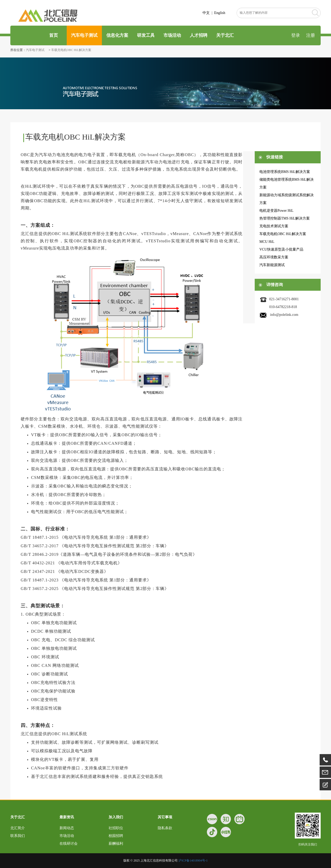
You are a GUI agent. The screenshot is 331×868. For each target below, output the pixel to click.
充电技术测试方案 (274, 226)
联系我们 (18, 836)
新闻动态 (67, 828)
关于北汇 (225, 35)
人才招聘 (199, 35)
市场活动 (172, 35)
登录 (296, 35)
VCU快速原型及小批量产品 (281, 249)
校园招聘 (116, 836)
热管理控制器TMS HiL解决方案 (285, 218)
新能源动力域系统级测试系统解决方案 (287, 199)
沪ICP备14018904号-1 (193, 860)
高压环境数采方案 (274, 257)
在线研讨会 (69, 844)
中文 (206, 13)
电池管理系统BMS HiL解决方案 (285, 172)
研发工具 (146, 35)
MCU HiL (267, 242)
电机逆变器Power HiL (276, 211)
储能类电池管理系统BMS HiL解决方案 (287, 183)
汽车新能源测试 (272, 265)
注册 (311, 35)
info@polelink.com (284, 315)
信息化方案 (117, 35)
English (220, 13)
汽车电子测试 (84, 35)
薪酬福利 (116, 844)
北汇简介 (18, 828)
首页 (53, 35)
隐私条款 (165, 828)
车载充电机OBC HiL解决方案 (71, 50)
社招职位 (116, 828)
